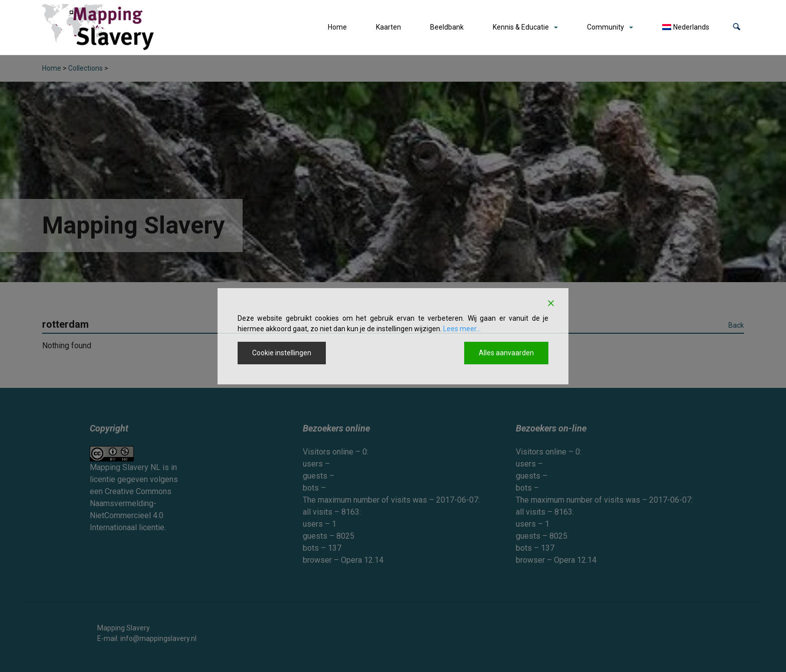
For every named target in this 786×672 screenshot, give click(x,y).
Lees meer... (462, 329)
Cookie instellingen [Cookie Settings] (282, 353)
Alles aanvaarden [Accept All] (506, 353)
